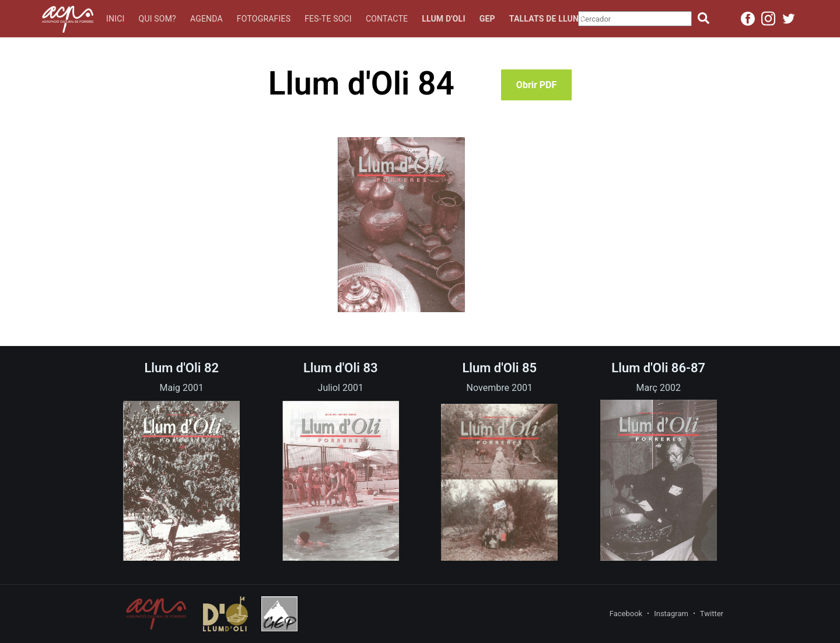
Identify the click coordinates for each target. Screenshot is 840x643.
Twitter (712, 614)
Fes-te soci (328, 19)
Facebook (626, 614)
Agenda (206, 19)
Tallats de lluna (547, 19)
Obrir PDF (536, 85)
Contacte (387, 19)
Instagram (671, 614)
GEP (487, 19)
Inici (116, 19)
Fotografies (264, 19)
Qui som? (157, 19)
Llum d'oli (444, 19)
